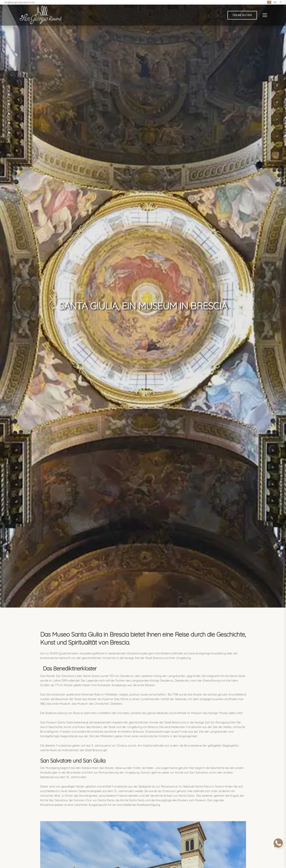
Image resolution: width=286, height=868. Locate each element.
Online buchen (242, 15)
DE (269, 2)
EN (275, 2)
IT (281, 2)
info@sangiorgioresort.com (19, 2)
